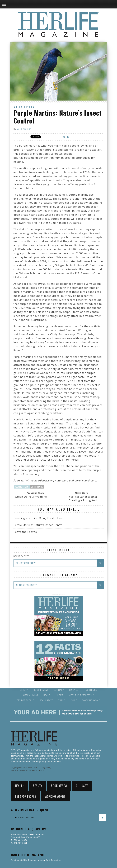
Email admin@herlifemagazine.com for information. (36, 860)
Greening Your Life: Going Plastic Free (38, 518)
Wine (74, 700)
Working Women (92, 700)
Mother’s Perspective (81, 695)
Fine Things (90, 690)
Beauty (24, 690)
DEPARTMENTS (21, 556)
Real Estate (46, 700)
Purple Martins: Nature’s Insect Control (38, 525)
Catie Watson (24, 129)
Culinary (59, 690)
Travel (62, 700)
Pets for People (25, 700)
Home (60, 695)
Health (48, 695)
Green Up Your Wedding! (31, 497)
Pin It (66, 137)
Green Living (24, 107)
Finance (74, 690)
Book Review (41, 690)
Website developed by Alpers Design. (28, 770)
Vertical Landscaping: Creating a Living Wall (83, 498)
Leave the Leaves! (26, 532)
